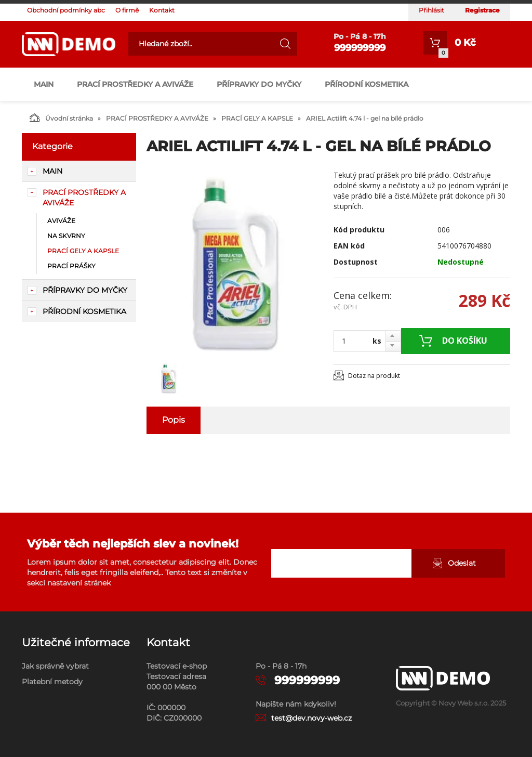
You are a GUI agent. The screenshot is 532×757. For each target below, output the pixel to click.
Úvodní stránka (61, 118)
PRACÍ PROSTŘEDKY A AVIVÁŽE (135, 84)
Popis (174, 420)
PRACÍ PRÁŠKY (71, 266)
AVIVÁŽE (61, 221)
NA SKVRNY (66, 236)
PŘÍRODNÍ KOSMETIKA (367, 84)
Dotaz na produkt (374, 376)
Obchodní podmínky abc (66, 10)
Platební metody (52, 682)
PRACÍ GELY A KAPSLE (257, 118)
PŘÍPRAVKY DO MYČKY (259, 84)
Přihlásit (431, 10)
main (44, 84)
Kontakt (162, 10)
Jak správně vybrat (55, 666)
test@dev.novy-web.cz (311, 718)
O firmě (127, 10)
